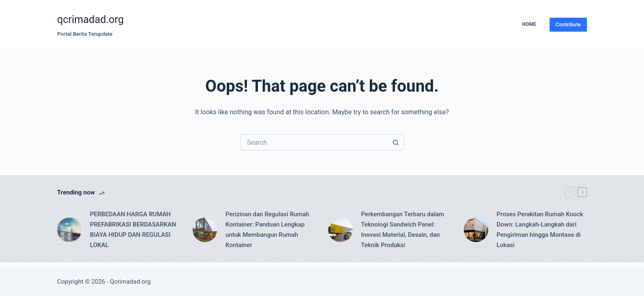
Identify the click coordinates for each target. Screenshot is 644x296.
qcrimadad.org (90, 20)
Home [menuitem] (529, 24)
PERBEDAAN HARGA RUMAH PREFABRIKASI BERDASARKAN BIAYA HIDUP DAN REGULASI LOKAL (133, 229)
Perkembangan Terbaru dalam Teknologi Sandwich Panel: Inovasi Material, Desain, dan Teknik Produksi (402, 229)
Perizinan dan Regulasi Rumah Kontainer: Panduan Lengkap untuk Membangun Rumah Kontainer (267, 229)
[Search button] (396, 142)
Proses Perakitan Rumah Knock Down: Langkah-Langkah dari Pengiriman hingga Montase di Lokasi (540, 229)
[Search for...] (314, 142)
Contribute (568, 24)
